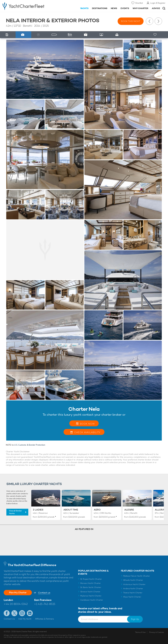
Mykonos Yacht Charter (91, 596)
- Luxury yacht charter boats (26, 6)
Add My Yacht (25, 619)
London (8, 600)
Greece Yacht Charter (90, 592)
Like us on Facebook (7, 613)
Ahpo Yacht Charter (132, 597)
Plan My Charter (18, 593)
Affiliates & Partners (44, 619)
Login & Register (158, 3)
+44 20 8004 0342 (16, 604)
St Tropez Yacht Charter (91, 579)
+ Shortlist (155, 35)
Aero (97, 510)
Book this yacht (131, 21)
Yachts (84, 8)
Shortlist (139, 3)
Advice (156, 8)
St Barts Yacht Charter (91, 587)
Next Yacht (158, 21)
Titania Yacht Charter (133, 593)
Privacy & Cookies (157, 632)
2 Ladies (38, 510)
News (114, 8)
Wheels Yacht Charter (133, 580)
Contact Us (9, 619)
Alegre (129, 510)
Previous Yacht (149, 21)
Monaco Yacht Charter (91, 583)
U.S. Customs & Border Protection (30, 445)
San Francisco (43, 600)
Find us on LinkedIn (30, 613)
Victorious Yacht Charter (134, 584)
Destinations (100, 8)
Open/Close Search (164, 8)
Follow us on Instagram (22, 613)
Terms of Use (140, 632)
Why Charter (141, 8)
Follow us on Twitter (14, 613)
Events (125, 8)
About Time (71, 510)
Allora (160, 510)
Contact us (44, 593)
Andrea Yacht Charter (133, 589)
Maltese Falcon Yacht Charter (137, 576)
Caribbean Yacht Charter (92, 600)
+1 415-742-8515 (45, 604)
